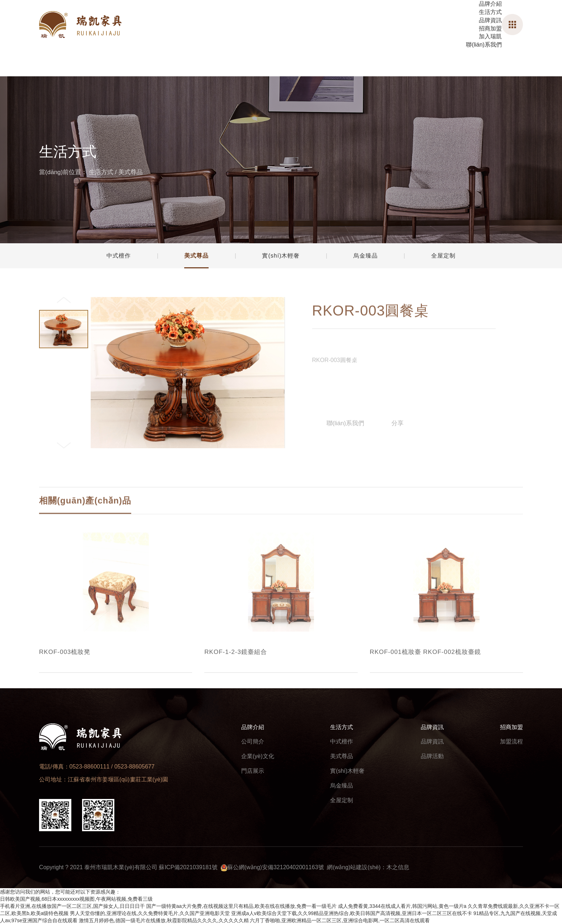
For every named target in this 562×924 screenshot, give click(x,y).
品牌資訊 (490, 20)
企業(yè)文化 (258, 756)
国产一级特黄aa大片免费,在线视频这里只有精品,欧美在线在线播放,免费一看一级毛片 (241, 906)
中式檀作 (342, 741)
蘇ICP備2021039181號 (188, 867)
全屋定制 (342, 800)
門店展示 (253, 771)
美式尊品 (130, 172)
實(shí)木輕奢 (347, 771)
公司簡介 (253, 741)
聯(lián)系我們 (484, 45)
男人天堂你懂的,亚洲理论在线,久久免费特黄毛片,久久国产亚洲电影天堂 (150, 913)
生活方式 (490, 12)
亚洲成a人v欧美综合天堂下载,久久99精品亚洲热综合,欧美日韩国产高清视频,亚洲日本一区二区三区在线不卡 (352, 913)
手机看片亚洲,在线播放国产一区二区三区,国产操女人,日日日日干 (72, 906)
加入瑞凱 (490, 36)
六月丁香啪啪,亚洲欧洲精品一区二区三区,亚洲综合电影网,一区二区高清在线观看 (340, 920)
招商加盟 (490, 28)
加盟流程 (511, 741)
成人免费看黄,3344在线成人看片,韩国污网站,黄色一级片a (402, 906)
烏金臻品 (342, 786)
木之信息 (398, 867)
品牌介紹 (490, 4)
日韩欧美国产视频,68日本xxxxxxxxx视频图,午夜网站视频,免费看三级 (76, 899)
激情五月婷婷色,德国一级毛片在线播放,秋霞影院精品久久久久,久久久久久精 (164, 920)
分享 (397, 430)
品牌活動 (432, 756)
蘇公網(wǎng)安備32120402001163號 (276, 867)
